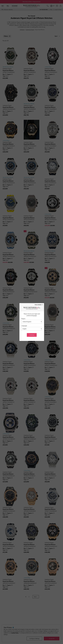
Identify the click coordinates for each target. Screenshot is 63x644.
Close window (39, 305)
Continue (32, 335)
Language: (24, 326)
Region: (23, 319)
